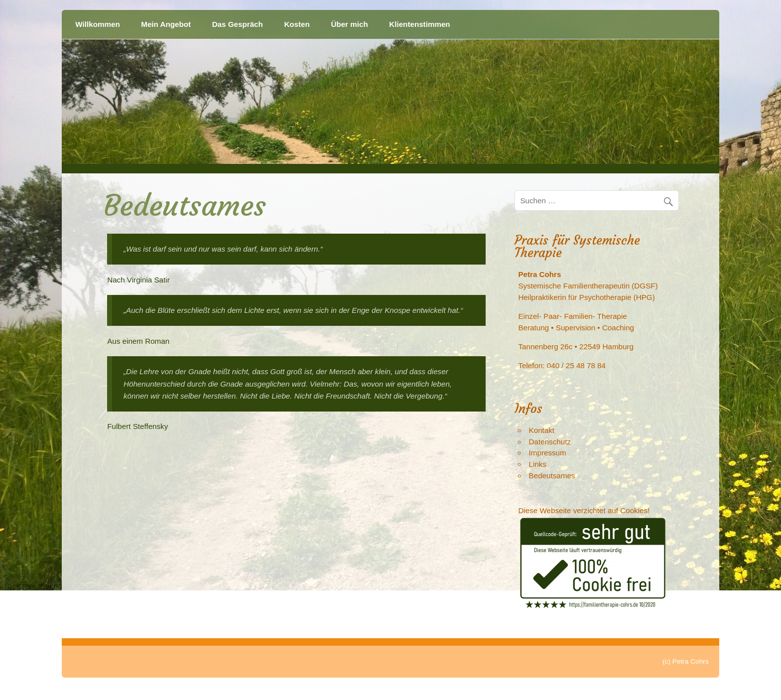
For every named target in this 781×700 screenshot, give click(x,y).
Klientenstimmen (419, 24)
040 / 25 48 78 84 (576, 365)
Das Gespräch (238, 24)
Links (538, 464)
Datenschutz (550, 442)
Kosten (297, 24)
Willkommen (97, 24)
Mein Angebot (166, 24)
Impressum (548, 453)
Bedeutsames (552, 476)
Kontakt (542, 430)
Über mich (349, 24)
